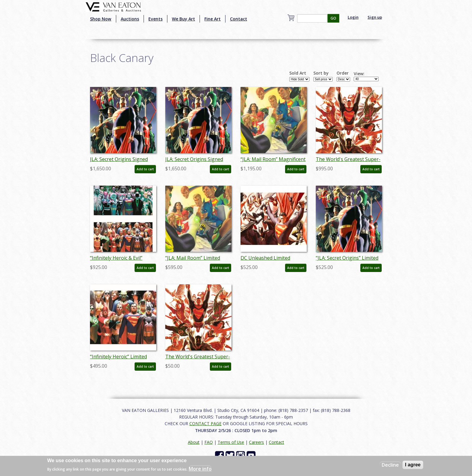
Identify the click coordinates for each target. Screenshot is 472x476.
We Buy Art (183, 19)
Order (343, 73)
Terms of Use (231, 442)
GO (333, 18)
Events (155, 19)
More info (200, 469)
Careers (256, 442)
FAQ (209, 442)
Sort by (321, 73)
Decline (390, 465)
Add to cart (145, 169)
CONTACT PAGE (205, 423)
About (194, 442)
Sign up (375, 17)
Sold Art (298, 73)
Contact (239, 19)
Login (353, 17)
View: (359, 74)
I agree (413, 465)
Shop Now (101, 19)
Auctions (130, 19)
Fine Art (213, 19)
